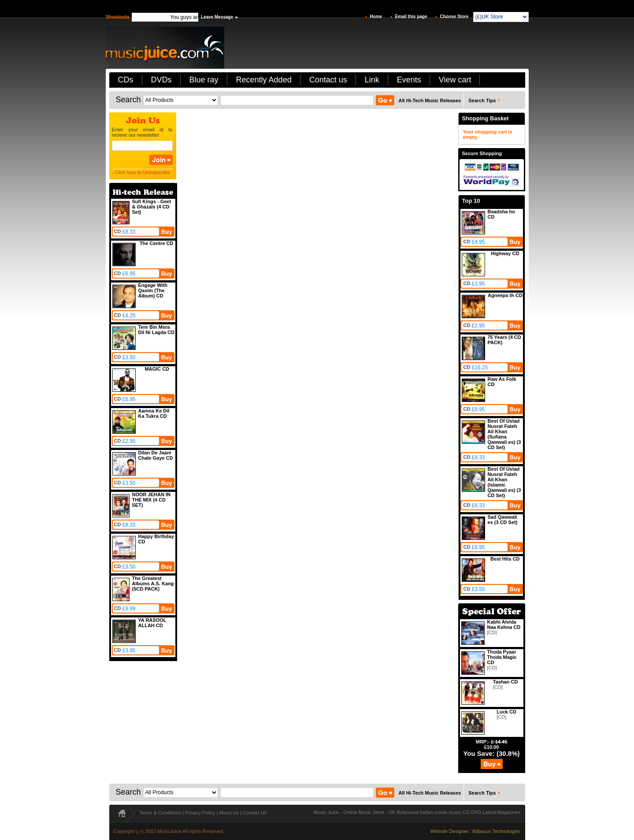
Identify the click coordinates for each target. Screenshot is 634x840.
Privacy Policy (200, 813)
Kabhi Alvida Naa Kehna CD (504, 624)
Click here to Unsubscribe (142, 172)
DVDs (161, 80)
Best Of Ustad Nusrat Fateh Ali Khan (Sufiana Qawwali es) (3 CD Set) (504, 434)
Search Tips (482, 100)
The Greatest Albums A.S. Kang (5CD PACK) (153, 584)
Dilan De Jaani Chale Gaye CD (156, 455)
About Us (229, 813)
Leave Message (217, 17)
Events (409, 80)
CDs (126, 80)
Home (376, 17)
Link (372, 80)
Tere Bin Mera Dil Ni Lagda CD (157, 330)
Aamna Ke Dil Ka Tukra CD (154, 413)
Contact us (328, 80)
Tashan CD (506, 682)
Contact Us (255, 813)
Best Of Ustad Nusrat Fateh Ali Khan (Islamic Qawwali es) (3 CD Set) (504, 482)
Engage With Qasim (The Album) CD (153, 290)
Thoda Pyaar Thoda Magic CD (502, 657)
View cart (455, 80)
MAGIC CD (157, 369)
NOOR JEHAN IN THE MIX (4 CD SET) (151, 500)
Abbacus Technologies (497, 831)
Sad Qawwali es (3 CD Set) (503, 520)
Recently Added (264, 80)
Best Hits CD (505, 559)
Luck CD (506, 712)
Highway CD (505, 253)
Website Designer (449, 831)
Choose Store (454, 17)
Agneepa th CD (505, 295)
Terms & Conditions (160, 813)
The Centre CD (156, 243)
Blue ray (204, 80)
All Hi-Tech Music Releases (430, 100)
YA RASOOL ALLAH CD (152, 623)
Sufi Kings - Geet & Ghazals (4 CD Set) (152, 207)
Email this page (411, 17)
